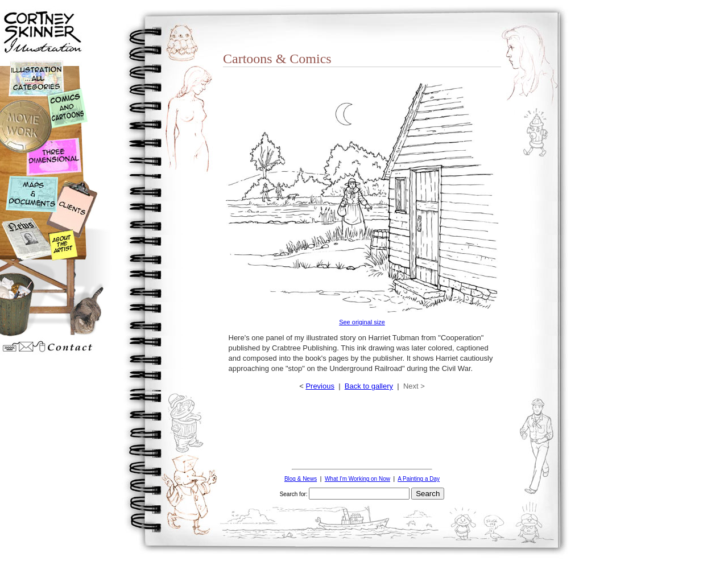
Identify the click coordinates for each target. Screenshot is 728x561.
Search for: (294, 494)
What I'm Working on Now (357, 479)
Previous (320, 386)
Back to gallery (369, 386)
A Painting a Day (419, 479)
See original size (362, 322)
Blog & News (301, 479)
